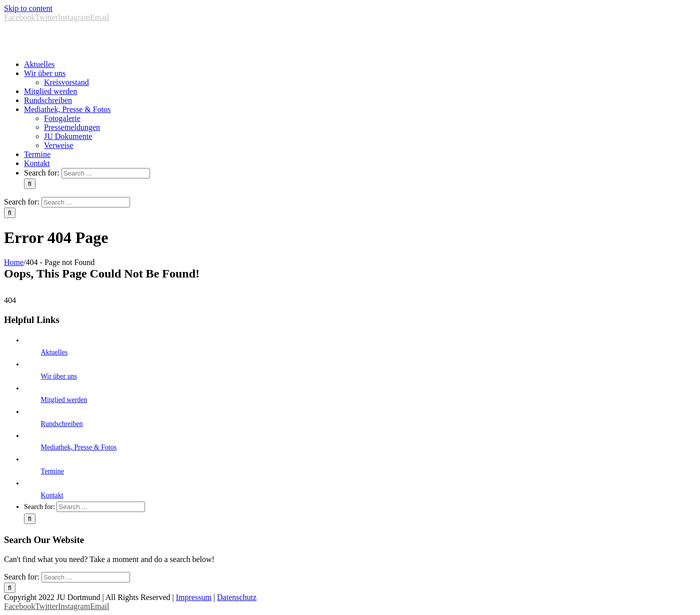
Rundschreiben (62, 424)
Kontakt (52, 495)
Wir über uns (59, 376)
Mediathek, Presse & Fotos (79, 447)
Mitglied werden (64, 400)
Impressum (194, 597)
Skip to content (28, 8)
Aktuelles (54, 352)
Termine (52, 471)
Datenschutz (237, 597)
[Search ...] (106, 173)
